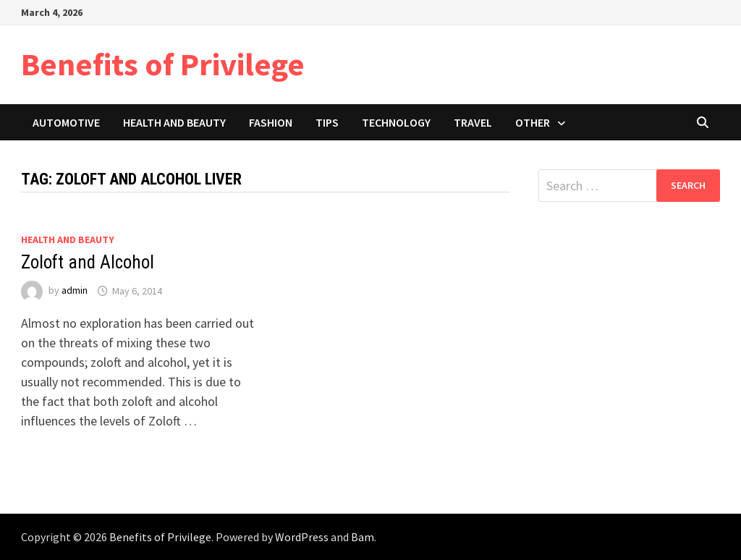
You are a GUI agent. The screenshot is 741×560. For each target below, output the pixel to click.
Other (533, 122)
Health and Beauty (174, 122)
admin (75, 291)
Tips (327, 122)
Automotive (66, 122)
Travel (473, 122)
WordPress (302, 537)
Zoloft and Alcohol (88, 262)
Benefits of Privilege (163, 64)
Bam (363, 537)
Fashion (271, 122)
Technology (396, 122)
